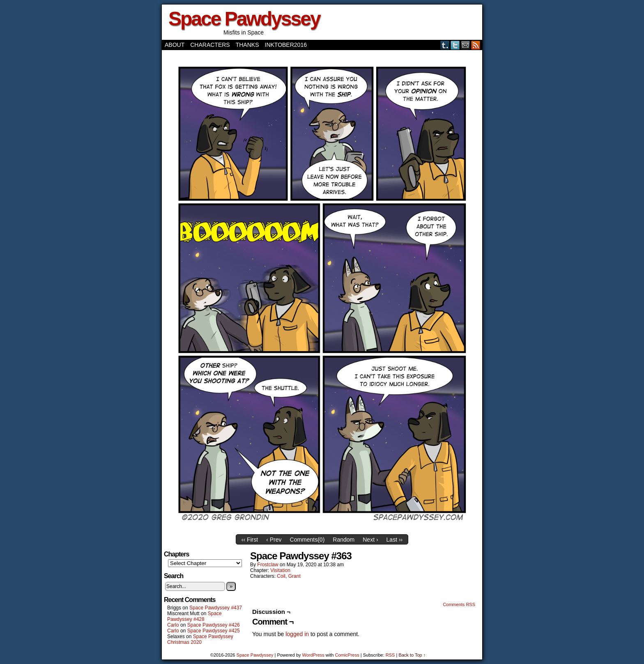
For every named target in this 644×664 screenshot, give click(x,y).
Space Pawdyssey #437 (216, 608)
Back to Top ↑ (412, 655)
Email (466, 45)
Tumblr (445, 45)
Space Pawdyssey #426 (214, 625)
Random (344, 540)
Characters (210, 45)
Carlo (173, 625)
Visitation (280, 570)
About (175, 45)
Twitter (455, 45)
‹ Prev (274, 540)
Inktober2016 (286, 45)
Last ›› (395, 540)
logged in (297, 634)
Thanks (247, 45)
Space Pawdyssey (244, 19)
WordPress (313, 655)
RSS (476, 45)
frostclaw (268, 565)
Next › (370, 540)
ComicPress (347, 655)
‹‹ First (250, 540)
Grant (294, 576)
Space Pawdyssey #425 (214, 631)
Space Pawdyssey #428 (194, 616)
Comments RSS (459, 604)
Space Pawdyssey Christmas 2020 (200, 639)
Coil (281, 576)
